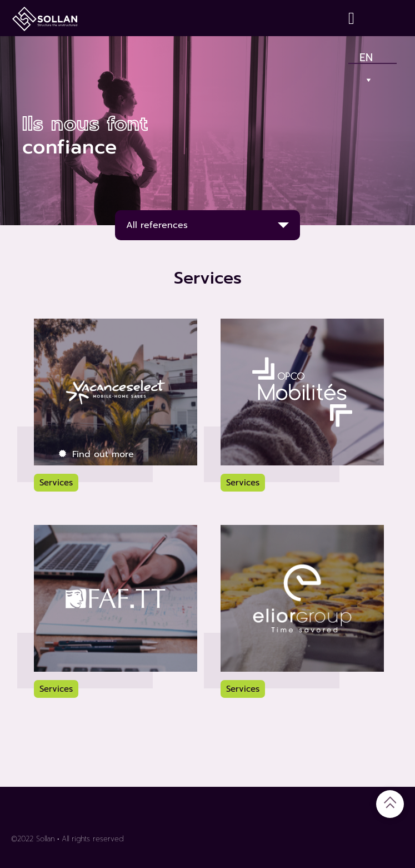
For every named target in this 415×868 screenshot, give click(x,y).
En (366, 55)
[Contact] (354, 18)
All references (157, 225)
